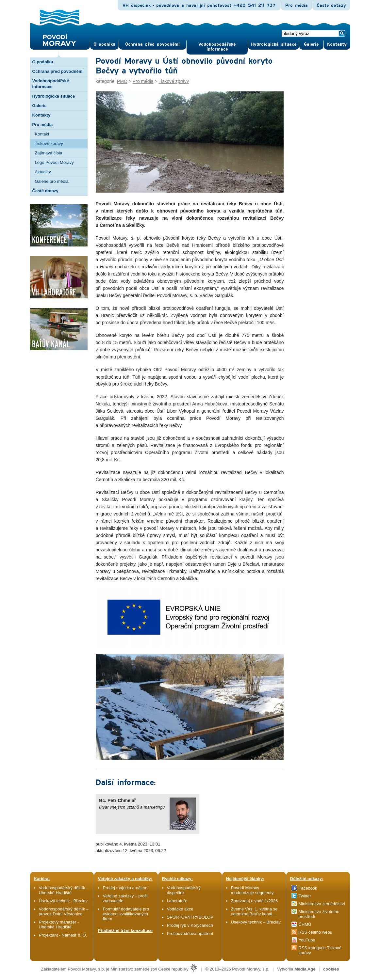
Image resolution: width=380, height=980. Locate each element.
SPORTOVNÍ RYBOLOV (190, 917)
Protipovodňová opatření (190, 933)
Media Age (305, 969)
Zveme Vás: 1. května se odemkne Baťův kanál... (254, 911)
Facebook (308, 888)
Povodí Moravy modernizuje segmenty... (254, 890)
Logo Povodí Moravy (54, 162)
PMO (122, 81)
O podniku (43, 62)
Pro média (297, 6)
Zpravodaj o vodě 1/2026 (255, 901)
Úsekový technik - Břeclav (63, 901)
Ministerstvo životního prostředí (319, 914)
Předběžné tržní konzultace (125, 931)
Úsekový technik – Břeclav (256, 922)
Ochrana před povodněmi (58, 71)
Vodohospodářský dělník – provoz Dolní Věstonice (64, 911)
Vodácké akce (180, 909)
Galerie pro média (52, 181)
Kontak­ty (337, 44)
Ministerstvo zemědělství (322, 904)
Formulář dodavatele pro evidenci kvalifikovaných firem (126, 914)
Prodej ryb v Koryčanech (190, 925)
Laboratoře (177, 901)
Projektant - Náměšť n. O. (63, 935)
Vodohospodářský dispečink (184, 890)
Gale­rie (311, 44)
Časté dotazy (331, 6)
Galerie (40, 106)
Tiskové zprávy (49, 143)
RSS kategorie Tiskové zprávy (320, 950)
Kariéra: (42, 879)
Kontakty (41, 115)
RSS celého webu (315, 932)
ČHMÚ (305, 924)
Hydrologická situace (273, 44)
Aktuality (43, 172)
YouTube (307, 940)
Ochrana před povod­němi (152, 44)
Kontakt (42, 134)
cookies (331, 969)
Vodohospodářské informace (217, 47)
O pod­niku (104, 44)
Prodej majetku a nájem (125, 888)
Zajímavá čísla (49, 153)
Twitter (305, 896)
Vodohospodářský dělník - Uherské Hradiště (63, 890)
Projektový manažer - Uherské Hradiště (59, 925)
